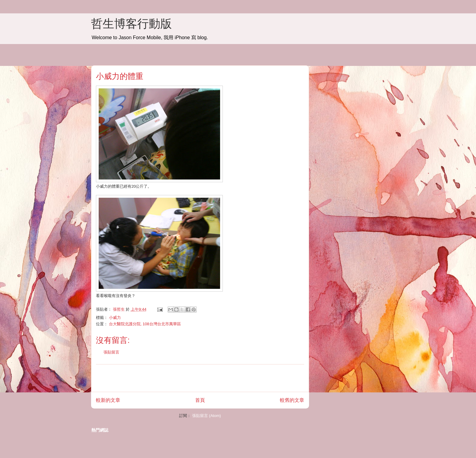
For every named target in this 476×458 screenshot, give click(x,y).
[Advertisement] (200, 378)
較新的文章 (108, 400)
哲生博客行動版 (131, 24)
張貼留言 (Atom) (207, 416)
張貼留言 (111, 352)
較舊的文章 (292, 400)
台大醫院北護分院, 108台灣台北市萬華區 (145, 324)
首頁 (200, 400)
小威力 (115, 318)
